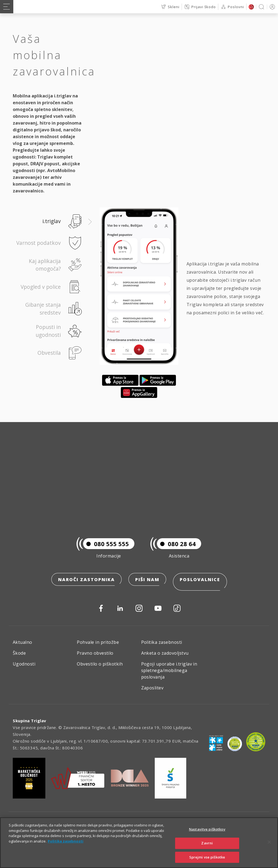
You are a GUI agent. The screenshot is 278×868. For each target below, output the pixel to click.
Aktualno (23, 642)
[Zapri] (269, 850)
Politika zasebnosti (162, 642)
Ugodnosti (24, 664)
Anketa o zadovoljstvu (165, 653)
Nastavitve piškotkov (207, 837)
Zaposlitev (152, 688)
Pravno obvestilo (95, 653)
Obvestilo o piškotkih (100, 664)
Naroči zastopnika (86, 584)
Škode (19, 653)
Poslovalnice (200, 584)
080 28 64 (176, 549)
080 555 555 (106, 549)
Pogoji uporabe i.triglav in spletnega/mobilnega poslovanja (169, 670)
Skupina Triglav (30, 721)
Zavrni (207, 851)
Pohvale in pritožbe (98, 642)
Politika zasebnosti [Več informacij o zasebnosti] (66, 849)
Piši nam (147, 584)
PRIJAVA (271, 7)
